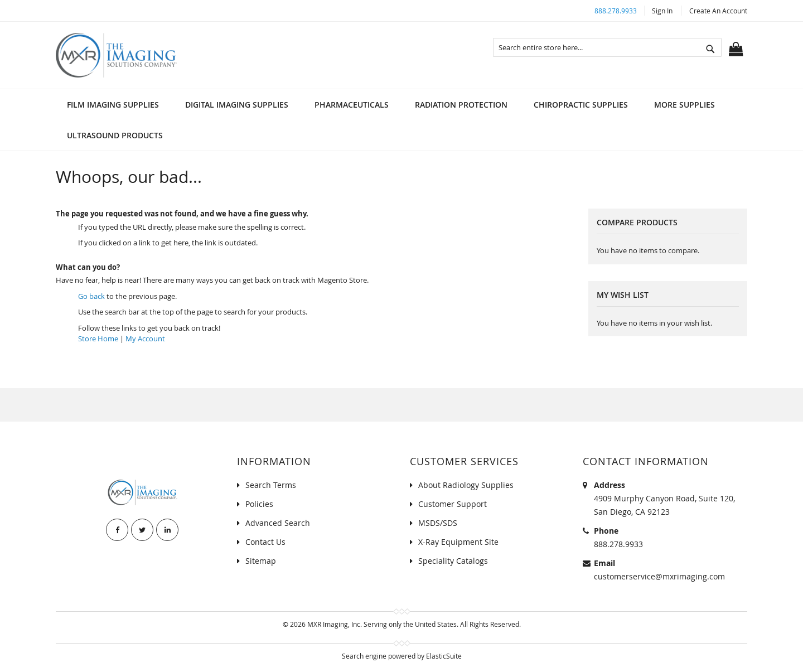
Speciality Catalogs (453, 561)
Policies (259, 504)
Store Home (98, 339)
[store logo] (116, 55)
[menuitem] (113, 105)
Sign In (662, 11)
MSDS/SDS (438, 523)
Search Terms (271, 485)
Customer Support (453, 504)
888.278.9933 (616, 11)
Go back (91, 296)
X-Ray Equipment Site (458, 542)
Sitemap (261, 561)
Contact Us (265, 542)
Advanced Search (278, 523)
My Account (145, 339)
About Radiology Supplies (466, 485)
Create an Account (718, 11)
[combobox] (607, 47)
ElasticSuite (444, 656)
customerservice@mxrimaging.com (659, 576)
